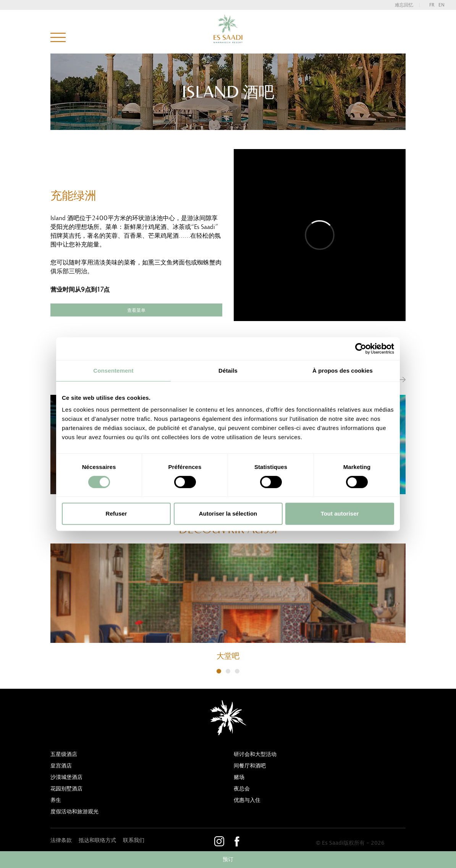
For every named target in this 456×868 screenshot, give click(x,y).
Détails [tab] (228, 371)
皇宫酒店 (61, 766)
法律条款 (61, 840)
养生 (56, 800)
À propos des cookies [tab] (343, 371)
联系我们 (134, 840)
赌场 (239, 777)
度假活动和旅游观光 (74, 812)
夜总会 (242, 789)
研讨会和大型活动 (255, 754)
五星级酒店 (64, 754)
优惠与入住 (247, 800)
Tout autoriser (340, 513)
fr (432, 5)
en (441, 5)
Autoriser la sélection (228, 513)
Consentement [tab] (113, 371)
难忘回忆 (404, 5)
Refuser (116, 513)
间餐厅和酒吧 (250, 766)
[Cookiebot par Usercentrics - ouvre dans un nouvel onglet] (361, 349)
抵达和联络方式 (97, 840)
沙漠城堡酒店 (66, 777)
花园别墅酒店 (66, 789)
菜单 (58, 38)
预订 (228, 860)
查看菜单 (136, 310)
